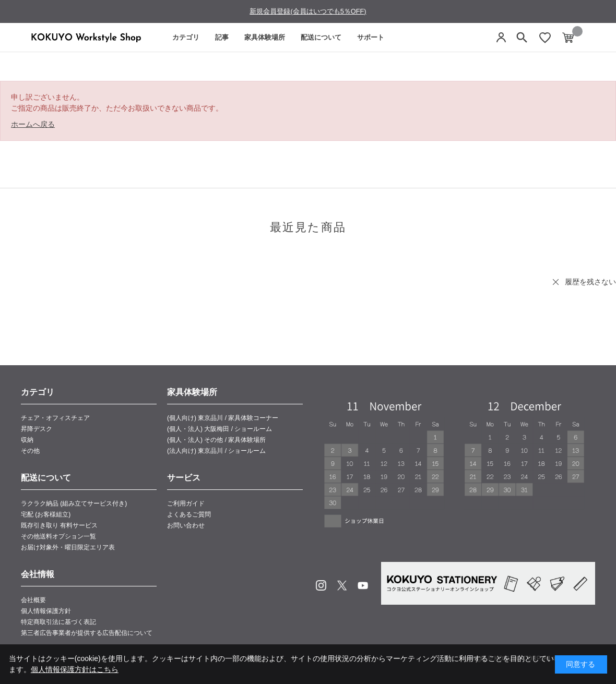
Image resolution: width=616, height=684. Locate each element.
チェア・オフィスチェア (55, 418)
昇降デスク (37, 429)
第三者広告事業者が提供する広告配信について (87, 633)
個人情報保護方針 (46, 611)
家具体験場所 (265, 37)
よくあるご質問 (189, 514)
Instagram (321, 585)
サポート (371, 37)
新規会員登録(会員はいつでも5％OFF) (308, 11)
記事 (222, 37)
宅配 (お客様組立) (46, 514)
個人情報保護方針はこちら (75, 669)
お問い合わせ (186, 525)
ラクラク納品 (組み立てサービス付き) (74, 503)
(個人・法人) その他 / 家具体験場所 (216, 440)
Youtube (363, 585)
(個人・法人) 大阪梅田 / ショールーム (220, 429)
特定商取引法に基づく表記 (58, 622)
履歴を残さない (590, 282)
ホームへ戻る (33, 124)
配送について (321, 37)
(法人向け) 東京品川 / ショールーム (216, 451)
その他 (30, 451)
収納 (27, 440)
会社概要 (33, 600)
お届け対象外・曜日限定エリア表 (68, 547)
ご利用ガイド (186, 503)
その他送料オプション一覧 (58, 536)
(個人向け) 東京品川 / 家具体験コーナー (223, 418)
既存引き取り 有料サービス (59, 525)
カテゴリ (186, 37)
